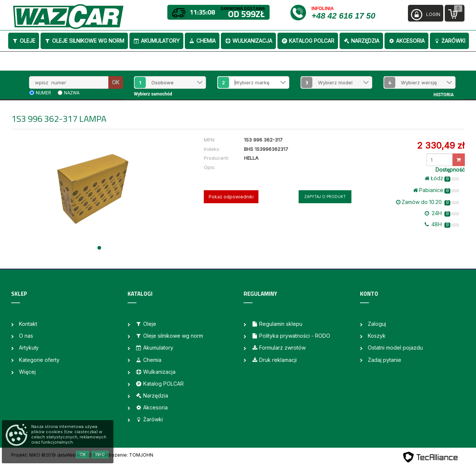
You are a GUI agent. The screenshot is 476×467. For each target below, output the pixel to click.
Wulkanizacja (248, 41)
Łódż (442, 178)
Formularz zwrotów (279, 348)
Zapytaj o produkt (325, 197)
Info (100, 454)
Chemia (202, 41)
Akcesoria (406, 41)
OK (116, 82)
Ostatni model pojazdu (395, 348)
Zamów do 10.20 (427, 202)
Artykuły (29, 348)
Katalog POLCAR (308, 41)
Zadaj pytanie (385, 360)
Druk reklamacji (274, 360)
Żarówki (449, 41)
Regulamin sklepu (277, 324)
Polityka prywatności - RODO (291, 336)
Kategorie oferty (39, 360)
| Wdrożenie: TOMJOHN (127, 455)
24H (442, 213)
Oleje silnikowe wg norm (84, 41)
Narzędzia (361, 41)
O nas (26, 336)
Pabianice (436, 190)
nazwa (72, 93)
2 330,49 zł (441, 145)
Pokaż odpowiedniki (231, 197)
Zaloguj (377, 324)
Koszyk (377, 336)
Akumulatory (156, 41)
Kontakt (28, 324)
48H (442, 224)
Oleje (24, 41)
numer (43, 93)
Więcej (27, 372)
